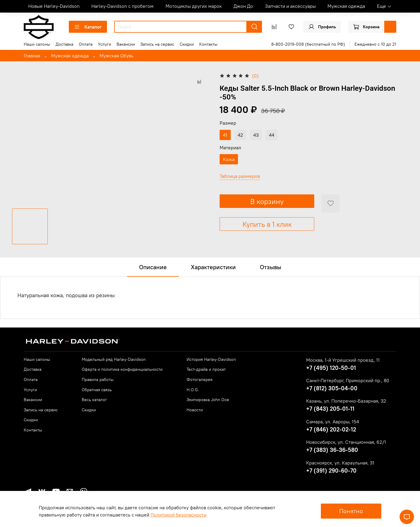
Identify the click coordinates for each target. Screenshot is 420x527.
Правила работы (98, 379)
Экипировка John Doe (208, 400)
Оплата (86, 44)
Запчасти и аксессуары (290, 6)
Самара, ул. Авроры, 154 (333, 422)
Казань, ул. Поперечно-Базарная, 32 (346, 401)
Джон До (243, 6)
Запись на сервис (157, 44)
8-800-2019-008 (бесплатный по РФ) (308, 44)
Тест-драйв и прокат (206, 369)
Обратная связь (97, 390)
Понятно (351, 511)
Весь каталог (94, 400)
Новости (195, 410)
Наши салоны (37, 44)
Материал (230, 148)
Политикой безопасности (178, 515)
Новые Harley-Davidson (54, 6)
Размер (228, 123)
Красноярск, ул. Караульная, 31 (340, 463)
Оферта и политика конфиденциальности (122, 369)
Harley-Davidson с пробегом (122, 6)
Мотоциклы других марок (194, 6)
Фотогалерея (199, 379)
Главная (32, 56)
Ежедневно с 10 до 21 (375, 44)
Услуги (105, 44)
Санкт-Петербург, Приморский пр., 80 (348, 380)
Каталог (88, 27)
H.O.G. (193, 390)
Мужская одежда (346, 6)
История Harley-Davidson (211, 359)
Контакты (208, 44)
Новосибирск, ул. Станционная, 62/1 (346, 442)
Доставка (64, 44)
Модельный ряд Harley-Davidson (114, 359)
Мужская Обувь (116, 56)
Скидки (187, 44)
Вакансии (126, 44)
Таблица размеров (240, 176)
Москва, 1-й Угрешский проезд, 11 (343, 360)
